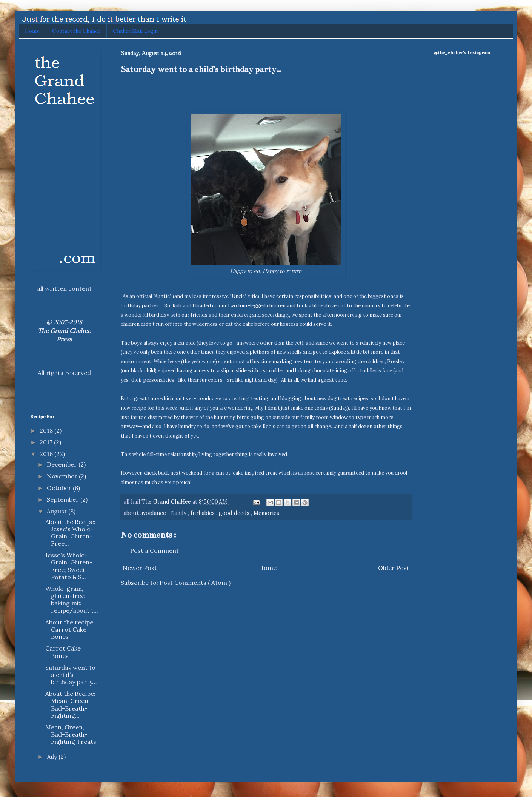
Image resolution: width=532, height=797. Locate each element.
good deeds (235, 513)
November (63, 476)
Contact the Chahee (76, 31)
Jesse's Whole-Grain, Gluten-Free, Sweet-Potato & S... (69, 566)
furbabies (203, 513)
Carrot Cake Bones (63, 652)
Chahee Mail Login (135, 31)
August (58, 511)
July (53, 757)
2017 (47, 442)
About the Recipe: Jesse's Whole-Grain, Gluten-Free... (70, 533)
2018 (47, 430)
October (60, 488)
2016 (47, 454)
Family (179, 513)
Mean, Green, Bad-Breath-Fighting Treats (71, 734)
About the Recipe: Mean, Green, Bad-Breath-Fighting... (70, 705)
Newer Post (140, 568)
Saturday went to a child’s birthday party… (71, 675)
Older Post (394, 568)
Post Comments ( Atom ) (195, 583)
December (63, 464)
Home (32, 31)
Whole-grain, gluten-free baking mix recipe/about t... (72, 600)
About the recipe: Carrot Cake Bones (70, 629)
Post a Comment (155, 550)
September (64, 499)
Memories (266, 513)
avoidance (154, 513)
